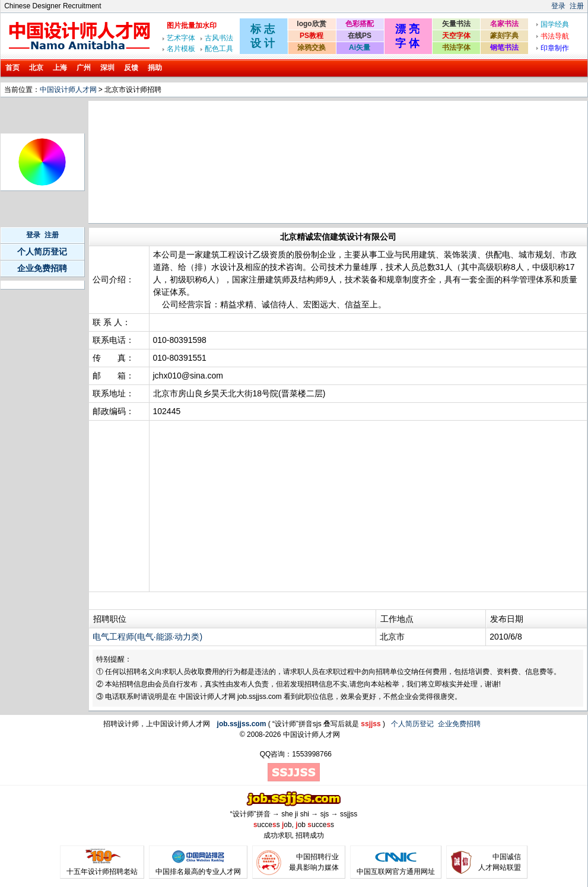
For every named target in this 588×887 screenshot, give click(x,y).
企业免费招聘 (42, 268)
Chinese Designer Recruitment (53, 6)
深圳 (107, 68)
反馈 (131, 68)
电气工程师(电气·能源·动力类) (147, 637)
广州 (84, 68)
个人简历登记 (42, 252)
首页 (12, 68)
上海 (60, 68)
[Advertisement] (157, 162)
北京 (36, 68)
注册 (577, 6)
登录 (558, 6)
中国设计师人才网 (68, 90)
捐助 (155, 68)
